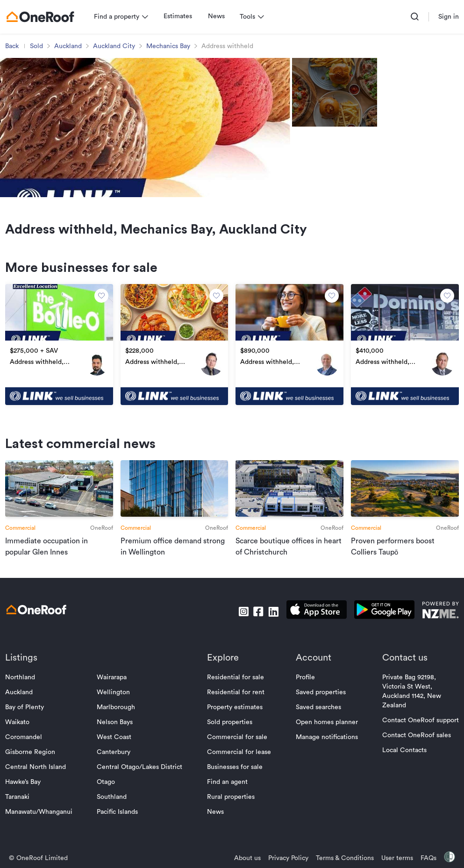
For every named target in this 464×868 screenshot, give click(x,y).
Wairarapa (113, 695)
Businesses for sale (235, 785)
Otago (107, 800)
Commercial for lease (239, 770)
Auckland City (116, 46)
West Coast (115, 755)
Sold (39, 46)
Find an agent (227, 800)
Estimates (180, 16)
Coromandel (26, 755)
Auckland (70, 46)
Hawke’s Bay (25, 800)
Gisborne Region (32, 770)
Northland (22, 695)
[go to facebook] (256, 629)
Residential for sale (236, 695)
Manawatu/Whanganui (41, 830)
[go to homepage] (43, 17)
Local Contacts (402, 768)
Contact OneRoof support (418, 738)
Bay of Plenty (27, 725)
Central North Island (38, 785)
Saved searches (317, 725)
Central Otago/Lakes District (141, 785)
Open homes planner (325, 740)
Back (14, 46)
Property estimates (235, 725)
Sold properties (230, 740)
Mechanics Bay (171, 46)
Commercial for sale (237, 755)
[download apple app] (314, 629)
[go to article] (61, 518)
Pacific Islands (119, 830)
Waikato (20, 740)
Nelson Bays (116, 740)
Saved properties (319, 710)
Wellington (115, 710)
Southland (113, 815)
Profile (304, 695)
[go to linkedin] (271, 629)
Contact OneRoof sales (414, 753)
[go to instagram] (241, 629)
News (219, 16)
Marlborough (117, 725)
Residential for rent (236, 710)
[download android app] (382, 629)
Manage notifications (325, 755)
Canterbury (115, 770)
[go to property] (61, 354)
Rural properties (231, 815)
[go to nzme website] (438, 629)
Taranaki (20, 815)
